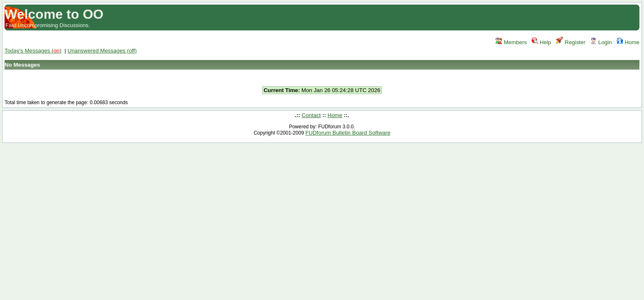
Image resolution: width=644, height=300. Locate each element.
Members (511, 42)
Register (571, 42)
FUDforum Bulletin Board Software (348, 133)
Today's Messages (33, 51)
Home (628, 42)
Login (601, 42)
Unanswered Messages (102, 51)
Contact (311, 115)
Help (541, 42)
